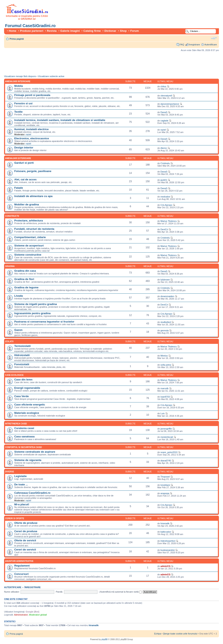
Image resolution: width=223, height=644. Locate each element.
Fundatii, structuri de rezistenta (34, 229)
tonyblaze (165, 485)
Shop (123, 31)
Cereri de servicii (25, 550)
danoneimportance (170, 104)
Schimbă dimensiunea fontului (214, 38)
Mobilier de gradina (27, 204)
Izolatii (9, 342)
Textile (18, 112)
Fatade (19, 188)
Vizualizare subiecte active (51, 76)
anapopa (165, 493)
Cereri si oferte (15, 518)
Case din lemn (23, 380)
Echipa (158, 634)
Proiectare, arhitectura (29, 221)
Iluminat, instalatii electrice (31, 129)
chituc (163, 86)
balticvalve (166, 532)
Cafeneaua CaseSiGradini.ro (32, 493)
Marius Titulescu (168, 221)
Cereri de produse (26, 531)
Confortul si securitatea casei (23, 447)
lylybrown (165, 280)
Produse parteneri (32, 31)
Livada (19, 296)
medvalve (165, 197)
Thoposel (165, 477)
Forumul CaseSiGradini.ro (30, 26)
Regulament (22, 566)
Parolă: (59, 592)
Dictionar (110, 31)
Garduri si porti (24, 163)
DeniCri (164, 229)
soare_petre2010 (169, 452)
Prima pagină (17, 39)
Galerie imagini (70, 31)
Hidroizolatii (22, 355)
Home (13, 31)
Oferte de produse (26, 523)
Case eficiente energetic (30, 405)
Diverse (10, 472)
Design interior (24, 148)
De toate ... (21, 484)
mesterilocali (167, 437)
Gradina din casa (25, 271)
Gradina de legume (26, 287)
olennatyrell (166, 96)
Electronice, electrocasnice (32, 138)
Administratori (21, 615)
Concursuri (21, 574)
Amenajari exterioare (18, 158)
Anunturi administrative (19, 561)
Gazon (18, 330)
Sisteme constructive (28, 255)
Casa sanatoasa (24, 436)
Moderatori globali (38, 615)
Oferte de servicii (25, 540)
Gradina (10, 266)
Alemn (164, 148)
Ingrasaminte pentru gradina (32, 313)
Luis (162, 413)
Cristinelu (165, 163)
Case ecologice (14, 375)
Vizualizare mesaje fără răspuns (20, 76)
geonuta (164, 330)
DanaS (164, 112)
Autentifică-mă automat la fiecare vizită (121, 592)
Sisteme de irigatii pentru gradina (36, 304)
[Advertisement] (78, 64)
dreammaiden (167, 296)
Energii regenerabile (27, 388)
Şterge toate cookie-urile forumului (180, 634)
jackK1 (164, 180)
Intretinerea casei (16, 424)
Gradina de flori (24, 279)
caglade (164, 121)
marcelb (164, 388)
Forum (134, 31)
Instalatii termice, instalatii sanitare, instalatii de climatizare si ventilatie (60, 120)
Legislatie (20, 476)
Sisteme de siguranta (28, 460)
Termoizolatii (22, 346)
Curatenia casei (24, 428)
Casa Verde (22, 396)
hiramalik (165, 523)
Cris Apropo (166, 205)
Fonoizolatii (22, 364)
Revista (52, 31)
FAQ (182, 45)
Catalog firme (92, 31)
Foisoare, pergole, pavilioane (33, 171)
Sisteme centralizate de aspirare (35, 452)
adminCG (165, 566)
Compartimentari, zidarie (30, 237)
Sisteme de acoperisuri (29, 246)
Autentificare (211, 45)
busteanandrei (168, 550)
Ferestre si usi (23, 103)
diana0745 (166, 461)
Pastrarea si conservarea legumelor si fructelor (44, 322)
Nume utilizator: (12, 592)
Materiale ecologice (27, 413)
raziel (28, 134)
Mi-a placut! (22, 504)
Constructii (12, 216)
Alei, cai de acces (25, 179)
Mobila (19, 86)
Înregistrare (194, 45)
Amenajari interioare (18, 81)
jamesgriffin (166, 429)
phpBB (105, 639)
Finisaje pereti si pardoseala (32, 95)
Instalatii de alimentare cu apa (33, 196)
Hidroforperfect (168, 541)
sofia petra (166, 365)
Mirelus (164, 356)
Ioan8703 (165, 397)
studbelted (166, 322)
